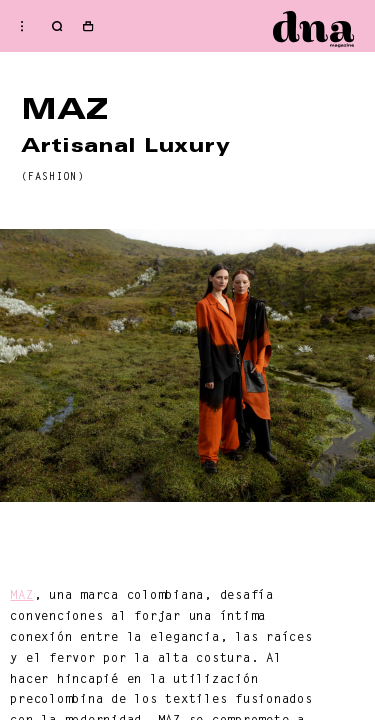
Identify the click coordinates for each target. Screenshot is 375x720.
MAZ (21, 595)
